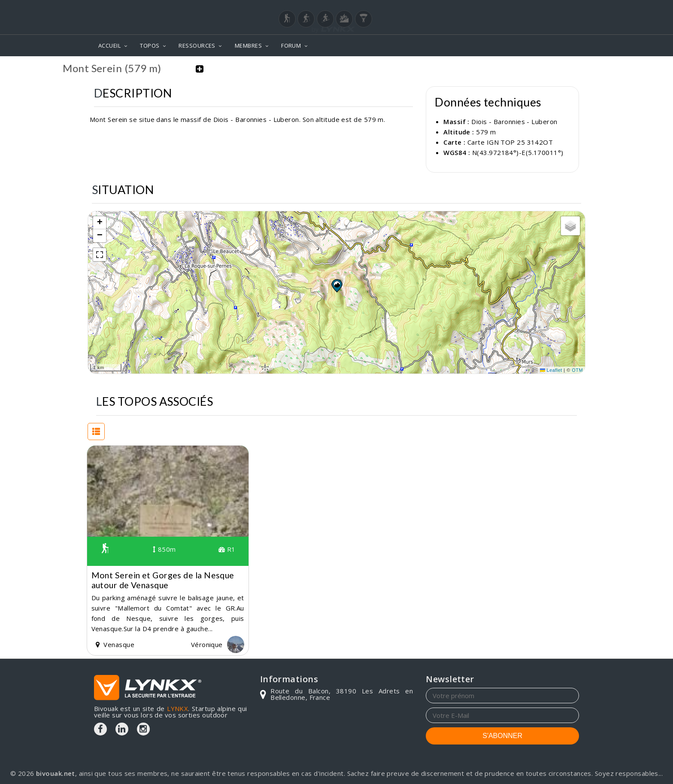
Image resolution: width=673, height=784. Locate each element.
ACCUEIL (109, 46)
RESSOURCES (197, 46)
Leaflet (551, 370)
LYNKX (177, 708)
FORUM (291, 46)
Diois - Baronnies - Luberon (514, 122)
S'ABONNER (502, 736)
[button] (336, 286)
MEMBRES (248, 46)
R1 (227, 549)
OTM (577, 370)
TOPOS (150, 46)
